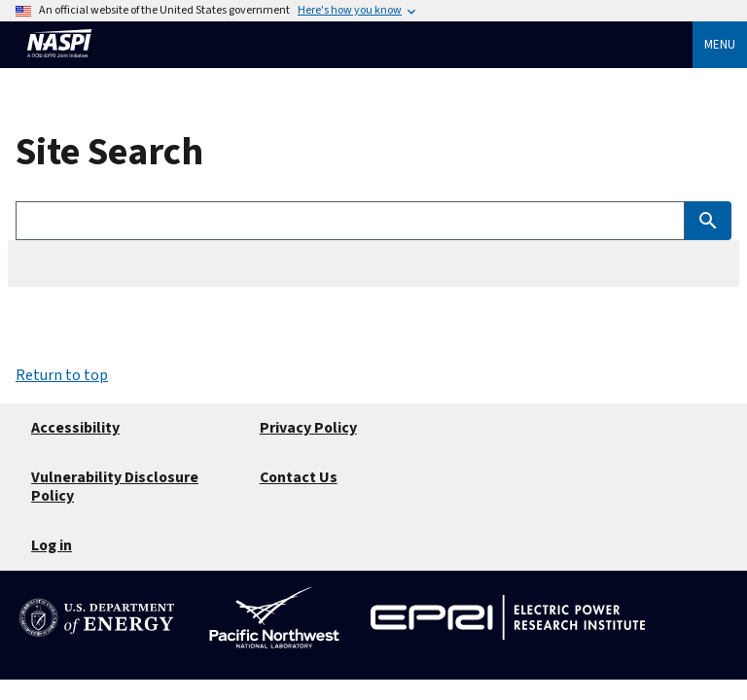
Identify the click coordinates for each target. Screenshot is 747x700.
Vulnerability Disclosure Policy (115, 487)
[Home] (59, 66)
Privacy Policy (308, 428)
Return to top (62, 375)
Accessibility (75, 428)
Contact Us (299, 477)
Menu (720, 45)
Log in (52, 545)
